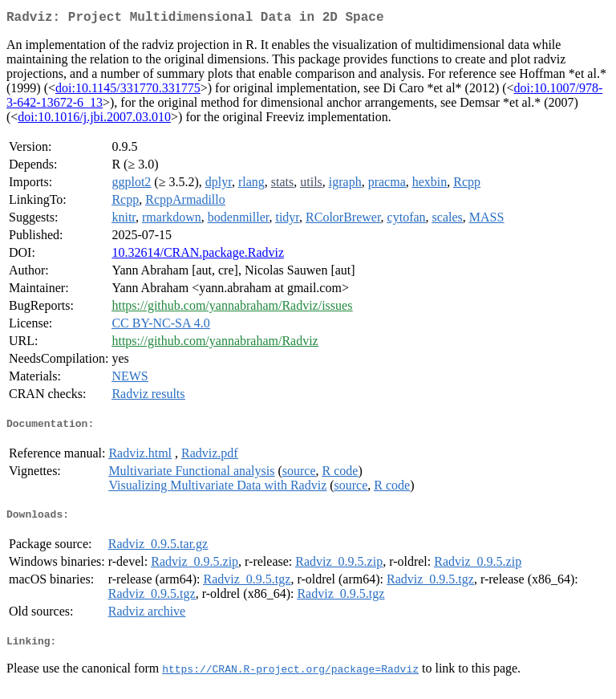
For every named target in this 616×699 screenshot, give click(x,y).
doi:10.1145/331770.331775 (128, 91)
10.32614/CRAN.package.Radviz (198, 256)
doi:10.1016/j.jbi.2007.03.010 (94, 120)
